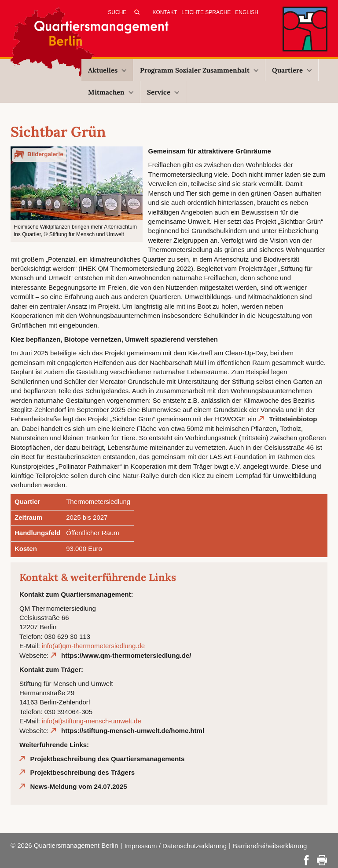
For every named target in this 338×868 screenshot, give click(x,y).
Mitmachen (111, 92)
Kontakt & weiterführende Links (98, 577)
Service (163, 92)
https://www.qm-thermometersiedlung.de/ (126, 655)
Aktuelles (107, 70)
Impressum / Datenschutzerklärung (175, 846)
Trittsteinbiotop (293, 419)
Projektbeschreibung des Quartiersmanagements (108, 759)
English (247, 12)
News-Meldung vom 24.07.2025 (79, 786)
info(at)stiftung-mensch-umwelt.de (92, 721)
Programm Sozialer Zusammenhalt (199, 70)
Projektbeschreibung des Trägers (83, 772)
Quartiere (292, 70)
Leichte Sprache (206, 12)
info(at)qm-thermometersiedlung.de (93, 646)
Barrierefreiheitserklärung (270, 846)
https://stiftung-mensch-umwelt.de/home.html (133, 731)
